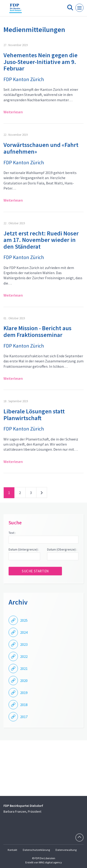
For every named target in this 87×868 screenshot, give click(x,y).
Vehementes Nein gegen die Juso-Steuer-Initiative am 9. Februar (40, 62)
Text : (12, 533)
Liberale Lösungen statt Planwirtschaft (34, 415)
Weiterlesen (13, 112)
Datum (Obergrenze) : (62, 549)
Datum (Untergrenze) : (24, 549)
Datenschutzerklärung (36, 850)
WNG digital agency (50, 862)
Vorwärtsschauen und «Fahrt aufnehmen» (41, 148)
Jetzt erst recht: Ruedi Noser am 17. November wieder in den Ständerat (41, 240)
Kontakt (12, 850)
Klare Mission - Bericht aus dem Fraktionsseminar (37, 331)
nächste (42, 494)
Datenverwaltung (66, 850)
